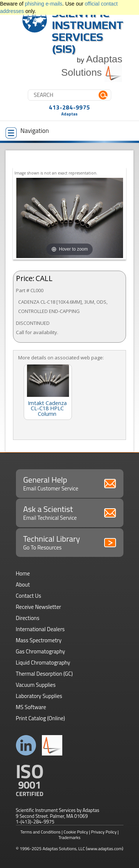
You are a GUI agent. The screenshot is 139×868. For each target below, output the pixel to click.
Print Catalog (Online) (41, 718)
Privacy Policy (104, 832)
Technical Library (70, 542)
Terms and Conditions (41, 832)
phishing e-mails (44, 4)
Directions (28, 618)
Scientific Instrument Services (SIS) (88, 31)
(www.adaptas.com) (105, 849)
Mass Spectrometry (39, 640)
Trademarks (69, 837)
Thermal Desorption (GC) (44, 674)
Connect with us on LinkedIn (26, 745)
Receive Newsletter (39, 607)
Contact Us (29, 596)
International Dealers (40, 629)
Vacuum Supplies (36, 685)
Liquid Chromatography (43, 663)
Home (23, 573)
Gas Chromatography (41, 651)
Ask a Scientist (70, 512)
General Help (70, 483)
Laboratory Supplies (39, 696)
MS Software (31, 707)
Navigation (27, 132)
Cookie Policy (76, 832)
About (23, 585)
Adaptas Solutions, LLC (64, 849)
